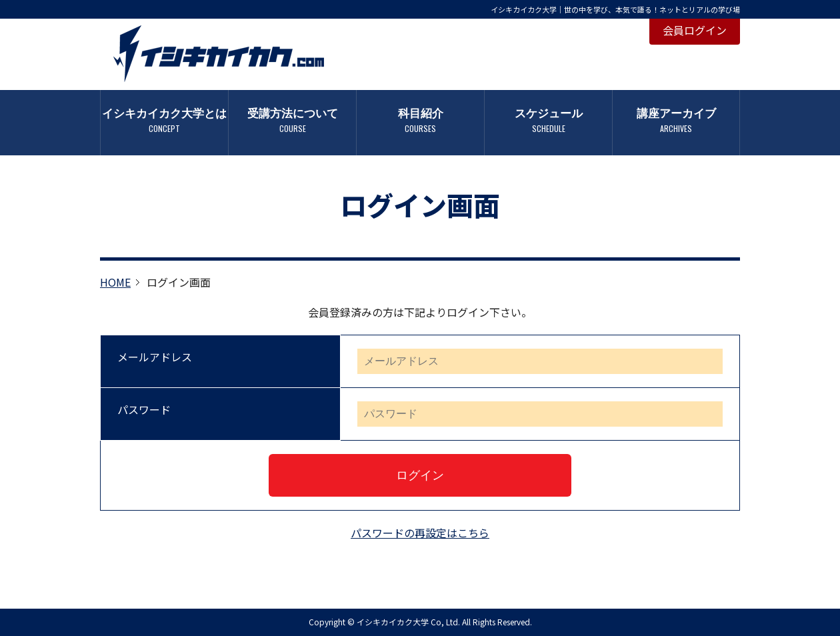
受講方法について (292, 120)
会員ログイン (695, 30)
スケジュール (548, 120)
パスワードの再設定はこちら (420, 533)
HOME (115, 282)
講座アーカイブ (676, 120)
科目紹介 (420, 120)
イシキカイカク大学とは (164, 120)
